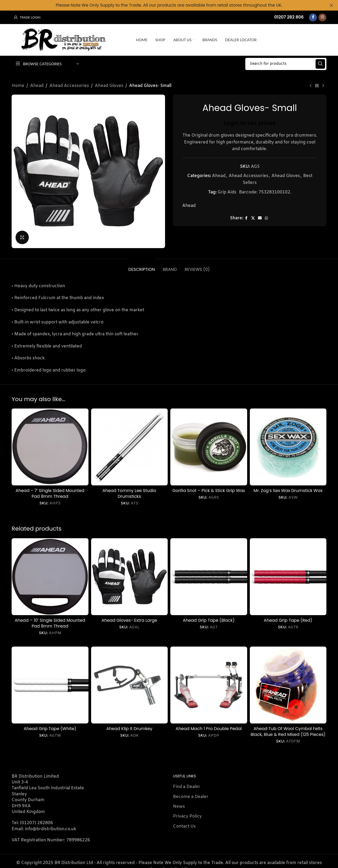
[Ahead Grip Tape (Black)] (209, 577)
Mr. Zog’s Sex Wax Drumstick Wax (288, 490)
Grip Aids (227, 192)
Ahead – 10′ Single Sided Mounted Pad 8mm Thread (50, 623)
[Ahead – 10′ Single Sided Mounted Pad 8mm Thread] (50, 577)
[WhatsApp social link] (266, 218)
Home (18, 86)
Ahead (37, 86)
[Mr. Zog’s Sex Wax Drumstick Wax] (288, 447)
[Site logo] (71, 40)
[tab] (142, 266)
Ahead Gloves (109, 86)
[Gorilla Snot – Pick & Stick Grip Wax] (209, 447)
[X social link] (253, 218)
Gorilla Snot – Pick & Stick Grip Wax (209, 490)
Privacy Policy (187, 816)
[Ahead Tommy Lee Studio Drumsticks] (130, 447)
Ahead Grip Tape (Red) (288, 620)
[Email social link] (260, 218)
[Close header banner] (331, 5)
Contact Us (184, 826)
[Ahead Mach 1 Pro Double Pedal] (209, 685)
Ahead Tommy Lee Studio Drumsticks (129, 493)
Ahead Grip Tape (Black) (209, 620)
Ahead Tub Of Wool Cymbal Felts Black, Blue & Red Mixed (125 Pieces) (288, 731)
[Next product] (323, 86)
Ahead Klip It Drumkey (129, 728)
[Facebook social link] (313, 17)
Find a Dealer (187, 787)
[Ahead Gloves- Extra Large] (130, 577)
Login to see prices (250, 123)
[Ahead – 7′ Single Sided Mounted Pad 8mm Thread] (50, 447)
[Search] (286, 64)
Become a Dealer (191, 797)
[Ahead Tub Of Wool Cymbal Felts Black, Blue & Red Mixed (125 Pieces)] (288, 685)
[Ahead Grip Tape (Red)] (288, 577)
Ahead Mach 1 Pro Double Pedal (209, 728)
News (179, 807)
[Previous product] (311, 86)
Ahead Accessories (69, 86)
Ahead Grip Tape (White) (50, 728)
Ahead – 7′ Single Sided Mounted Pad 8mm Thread (50, 493)
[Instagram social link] (322, 17)
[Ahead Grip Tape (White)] (50, 685)
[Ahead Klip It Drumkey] (130, 685)
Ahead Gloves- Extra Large (129, 620)
